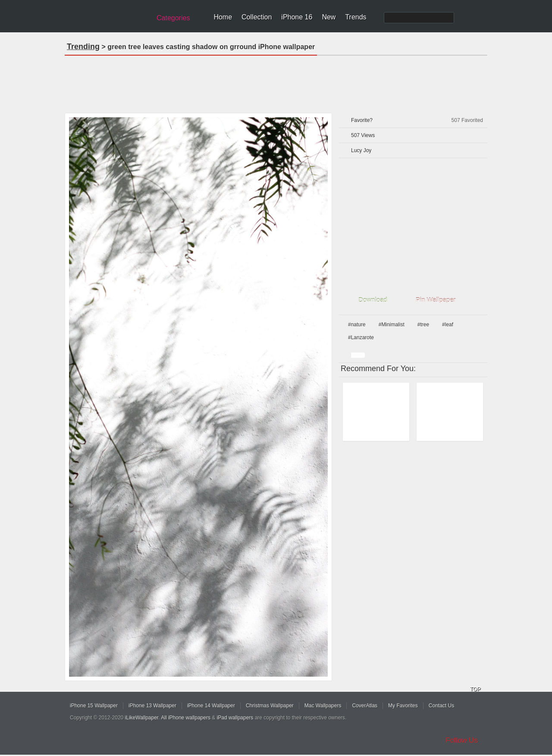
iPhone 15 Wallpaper (94, 706)
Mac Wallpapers (323, 706)
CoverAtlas (365, 706)
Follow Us (462, 740)
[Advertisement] (276, 81)
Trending (83, 47)
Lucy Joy (361, 150)
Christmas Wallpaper (270, 706)
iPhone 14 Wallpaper (211, 706)
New (329, 17)
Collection (257, 17)
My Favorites (403, 706)
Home (223, 17)
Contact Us (441, 706)
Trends (356, 17)
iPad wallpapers (235, 718)
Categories (173, 18)
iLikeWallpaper (142, 718)
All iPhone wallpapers (186, 718)
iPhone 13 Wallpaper (152, 706)
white (358, 355)
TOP (475, 689)
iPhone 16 (297, 17)
